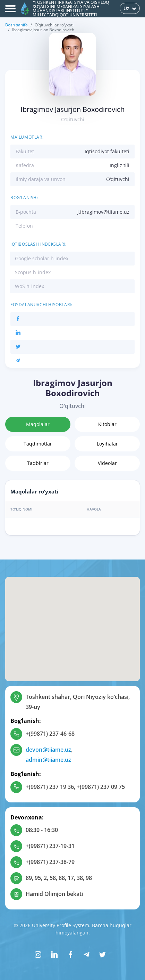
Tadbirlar (38, 463)
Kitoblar (107, 424)
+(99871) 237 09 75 (101, 787)
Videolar (107, 463)
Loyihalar (107, 444)
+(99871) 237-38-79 (50, 862)
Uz (130, 8)
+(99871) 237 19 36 (50, 787)
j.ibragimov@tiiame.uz (103, 212)
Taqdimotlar (38, 444)
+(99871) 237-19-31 (50, 846)
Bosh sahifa (16, 25)
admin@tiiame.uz (48, 760)
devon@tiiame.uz (48, 750)
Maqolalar (38, 424)
